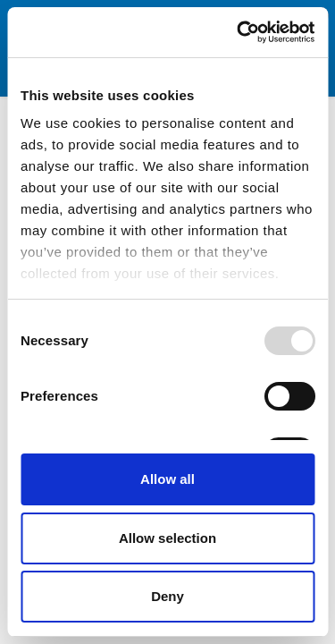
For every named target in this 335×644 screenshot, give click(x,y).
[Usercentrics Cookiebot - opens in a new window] (239, 32)
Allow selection (167, 538)
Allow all (167, 479)
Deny (167, 596)
